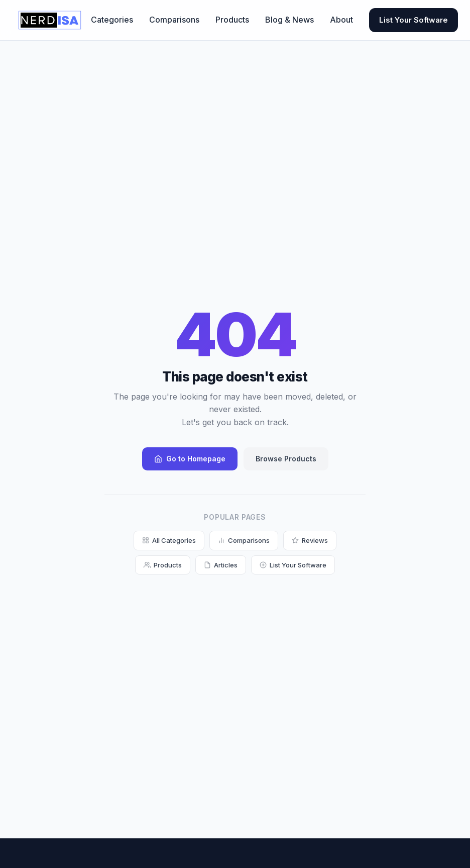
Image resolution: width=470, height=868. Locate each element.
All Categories (169, 540)
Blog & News (289, 20)
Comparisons (174, 20)
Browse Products (286, 459)
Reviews (310, 540)
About (341, 20)
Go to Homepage (190, 459)
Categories (112, 20)
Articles (221, 565)
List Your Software (414, 20)
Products (232, 20)
